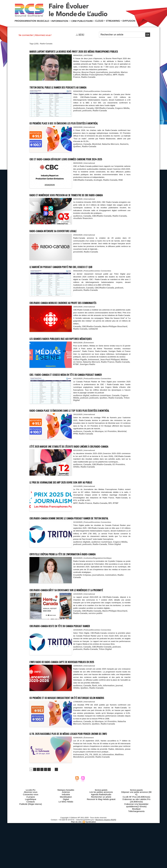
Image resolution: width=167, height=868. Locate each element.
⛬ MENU (80, 34)
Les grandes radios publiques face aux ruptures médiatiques (75, 354)
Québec (126, 149)
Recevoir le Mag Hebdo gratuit (101, 849)
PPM (123, 457)
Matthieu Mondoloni (119, 810)
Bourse (76, 77)
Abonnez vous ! (43, 35)
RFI (105, 534)
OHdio (122, 498)
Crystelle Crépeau (81, 611)
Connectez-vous (31, 846)
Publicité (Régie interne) (31, 853)
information (105, 727)
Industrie (66, 846)
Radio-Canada (124, 79)
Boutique (136, 853)
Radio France (111, 79)
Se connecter (26, 35)
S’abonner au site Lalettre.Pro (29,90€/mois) (136, 848)
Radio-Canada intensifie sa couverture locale (64, 246)
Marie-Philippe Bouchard (110, 342)
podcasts (85, 115)
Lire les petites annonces (101, 844)
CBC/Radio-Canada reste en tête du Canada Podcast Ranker (74, 667)
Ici (97, 810)
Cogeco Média (116, 113)
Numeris (118, 149)
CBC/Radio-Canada (100, 113)
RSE (115, 193)
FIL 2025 (91, 810)
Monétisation (66, 848)
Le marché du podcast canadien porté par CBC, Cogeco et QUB (76, 282)
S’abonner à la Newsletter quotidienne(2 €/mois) (136, 850)
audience (77, 149)
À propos (31, 848)
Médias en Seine (122, 378)
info (97, 727)
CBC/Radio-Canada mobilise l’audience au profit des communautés (79, 318)
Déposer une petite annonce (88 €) (136, 844)
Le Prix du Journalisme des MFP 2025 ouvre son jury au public (76, 513)
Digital (66, 849)
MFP (102, 79)
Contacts (31, 851)
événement (91, 378)
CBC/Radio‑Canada (82, 193)
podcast (77, 115)
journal (114, 727)
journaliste (109, 77)
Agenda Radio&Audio (101, 846)
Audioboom (78, 113)
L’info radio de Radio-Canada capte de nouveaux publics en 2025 (77, 703)
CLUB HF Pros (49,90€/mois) (136, 846)
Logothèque (31, 849)
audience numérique (97, 416)
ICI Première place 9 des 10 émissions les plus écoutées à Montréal (80, 128)
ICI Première (113, 498)
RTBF (117, 380)
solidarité (85, 344)
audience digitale (81, 581)
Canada (88, 113)
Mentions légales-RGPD (106, 863)
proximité (77, 267)
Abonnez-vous (31, 844)
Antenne (66, 844)
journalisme (99, 77)
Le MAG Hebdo (66, 851)
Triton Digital (117, 418)
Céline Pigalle (79, 378)
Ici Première (106, 457)
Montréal (94, 149)
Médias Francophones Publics (86, 79)
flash (92, 727)
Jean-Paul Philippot (105, 378)
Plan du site (77, 865)
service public (87, 658)
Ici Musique (95, 457)
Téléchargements (136, 855)
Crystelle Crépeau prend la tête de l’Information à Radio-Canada (78, 590)
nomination (106, 611)
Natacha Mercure (106, 149)
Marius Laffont (121, 77)
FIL (85, 810)
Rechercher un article (101, 848)
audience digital (80, 416)
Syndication (90, 865)
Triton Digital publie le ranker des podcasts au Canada (71, 92)
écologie (95, 193)
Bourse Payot (86, 77)
